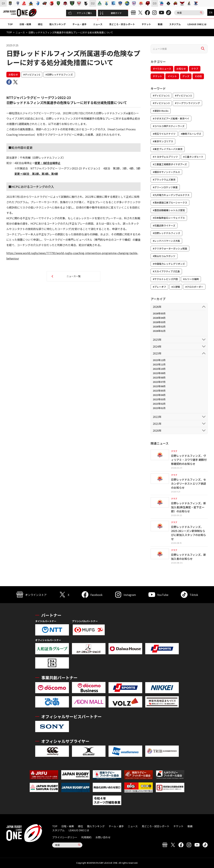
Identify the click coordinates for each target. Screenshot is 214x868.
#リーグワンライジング (187, 103)
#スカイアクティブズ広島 (166, 271)
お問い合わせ (103, 837)
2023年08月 (159, 377)
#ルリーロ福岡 (191, 279)
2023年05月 (159, 391)
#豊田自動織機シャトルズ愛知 (169, 210)
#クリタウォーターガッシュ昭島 (170, 248)
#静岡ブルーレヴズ (191, 134)
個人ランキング (58, 24)
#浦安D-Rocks (161, 111)
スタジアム (175, 24)
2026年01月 (159, 331)
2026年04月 (159, 318)
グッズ (186, 76)
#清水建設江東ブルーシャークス (170, 202)
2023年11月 (159, 364)
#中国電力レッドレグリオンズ (169, 264)
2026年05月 (159, 313)
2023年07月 (159, 382)
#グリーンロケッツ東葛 (165, 187)
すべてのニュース (162, 69)
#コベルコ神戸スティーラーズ (169, 126)
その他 (198, 76)
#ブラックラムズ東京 (164, 180)
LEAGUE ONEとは (197, 24)
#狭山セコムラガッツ (164, 256)
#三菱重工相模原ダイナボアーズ (170, 164)
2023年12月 (159, 360)
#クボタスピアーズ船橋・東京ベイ (171, 118)
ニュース (98, 24)
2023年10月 (159, 369)
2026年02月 (159, 326)
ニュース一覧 (74, 276)
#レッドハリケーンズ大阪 (166, 241)
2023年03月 (159, 399)
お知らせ (13, 74)
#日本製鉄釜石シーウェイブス (169, 218)
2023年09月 (159, 373)
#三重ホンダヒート (193, 157)
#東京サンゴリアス (163, 141)
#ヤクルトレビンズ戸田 (165, 279)
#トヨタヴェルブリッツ (165, 157)
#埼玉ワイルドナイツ (164, 134)
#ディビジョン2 (32, 74)
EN (211, 12)
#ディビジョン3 (161, 103)
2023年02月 (159, 404)
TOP (10, 24)
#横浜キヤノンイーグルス (166, 172)
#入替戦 (176, 287)
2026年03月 (159, 322)
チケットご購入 (80, 13)
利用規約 (86, 837)
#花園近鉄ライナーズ (164, 225)
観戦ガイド (111, 13)
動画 (160, 24)
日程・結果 (25, 24)
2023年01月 (159, 408)
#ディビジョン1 (161, 95)
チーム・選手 (79, 24)
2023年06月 (159, 386)
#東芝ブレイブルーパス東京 (168, 149)
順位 (40, 24)
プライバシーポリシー (65, 837)
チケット (146, 24)
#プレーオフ (159, 287)
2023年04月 (159, 395)
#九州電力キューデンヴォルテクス (171, 195)
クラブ (195, 69)
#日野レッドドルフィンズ (59, 74)
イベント (172, 76)
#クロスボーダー (194, 287)
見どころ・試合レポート (122, 24)
